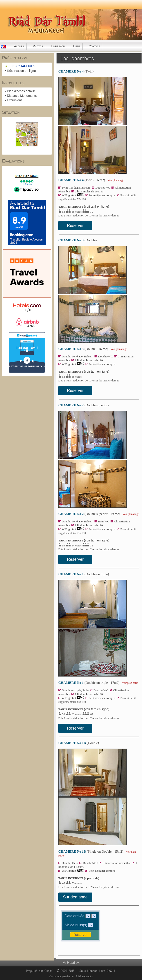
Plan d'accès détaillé (21, 91)
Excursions (15, 100)
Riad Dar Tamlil (27, 348)
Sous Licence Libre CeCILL (98, 971)
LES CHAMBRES (23, 66)
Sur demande (75, 897)
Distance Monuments (22, 96)
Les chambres (77, 58)
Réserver (75, 226)
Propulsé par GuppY (40, 971)
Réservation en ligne (21, 71)
